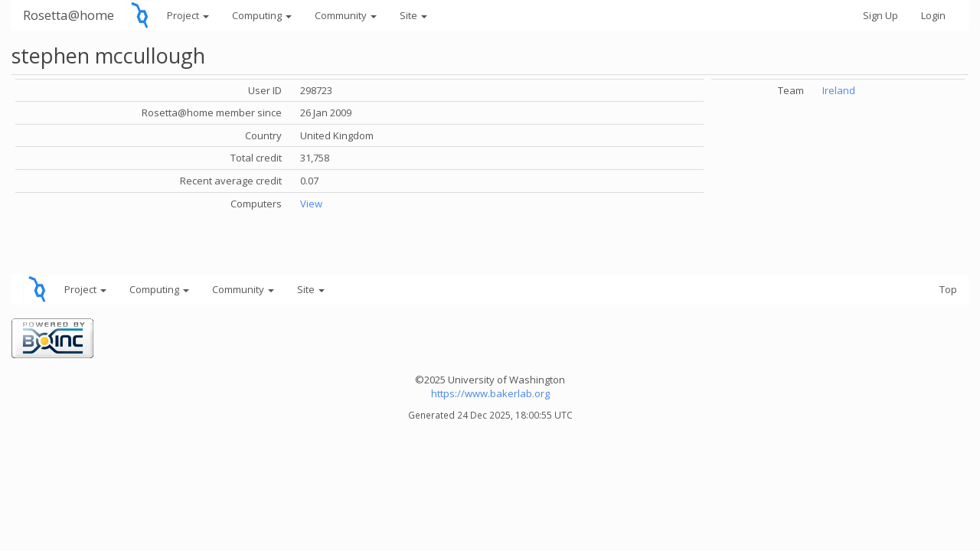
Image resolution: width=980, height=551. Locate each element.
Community (346, 15)
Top (948, 289)
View (311, 204)
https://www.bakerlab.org (490, 393)
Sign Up (880, 15)
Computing (262, 15)
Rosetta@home (69, 15)
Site (413, 15)
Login (933, 15)
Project (188, 15)
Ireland (839, 90)
